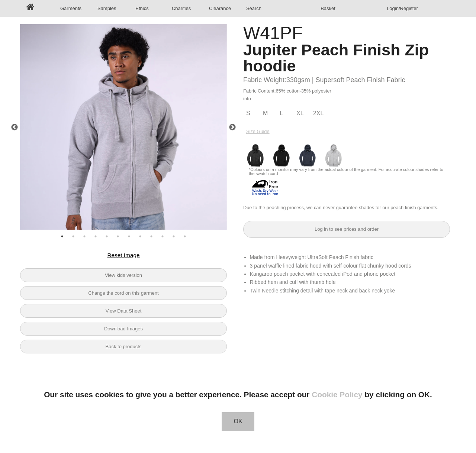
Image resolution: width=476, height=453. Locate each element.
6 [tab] (118, 236)
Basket (328, 8)
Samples (107, 8)
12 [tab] (185, 236)
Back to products (124, 347)
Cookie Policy (337, 394)
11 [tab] (174, 236)
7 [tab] (129, 236)
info (247, 99)
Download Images (123, 329)
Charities (181, 8)
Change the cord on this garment (123, 293)
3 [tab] (84, 236)
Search (254, 8)
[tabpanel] (123, 127)
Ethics (142, 8)
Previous (15, 127)
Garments (70, 8)
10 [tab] (163, 236)
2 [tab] (73, 236)
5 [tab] (107, 236)
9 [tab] (151, 236)
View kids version (123, 275)
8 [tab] (140, 236)
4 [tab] (96, 236)
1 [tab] (62, 236)
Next (232, 127)
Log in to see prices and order (347, 229)
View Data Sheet (124, 311)
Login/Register (402, 8)
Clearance (219, 8)
